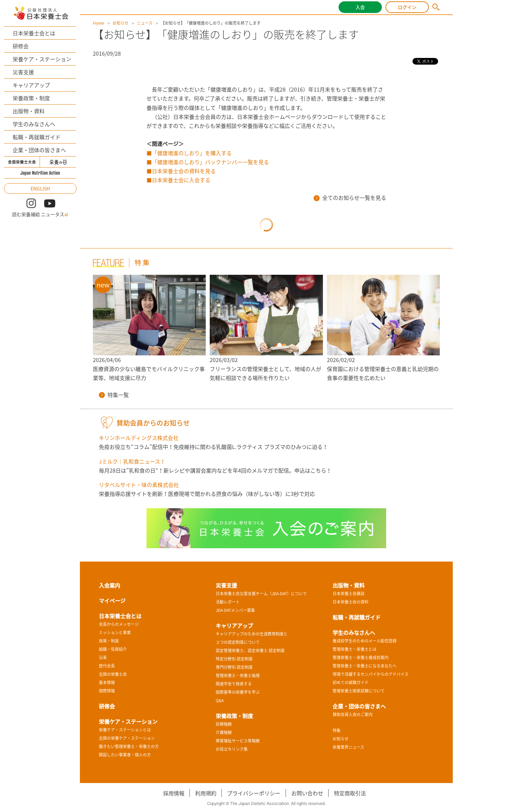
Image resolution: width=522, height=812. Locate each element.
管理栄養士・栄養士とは (355, 649)
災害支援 (23, 72)
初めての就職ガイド (351, 682)
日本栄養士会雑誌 (349, 594)
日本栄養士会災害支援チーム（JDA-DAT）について (261, 594)
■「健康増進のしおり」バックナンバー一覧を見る (208, 162)
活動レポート (228, 602)
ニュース (145, 23)
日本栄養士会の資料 (351, 602)
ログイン (407, 7)
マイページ (112, 601)
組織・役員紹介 (113, 649)
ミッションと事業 (115, 632)
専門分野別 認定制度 (234, 667)
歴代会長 (107, 666)
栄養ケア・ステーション (42, 59)
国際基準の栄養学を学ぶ (238, 692)
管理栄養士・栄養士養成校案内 (361, 657)
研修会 (21, 46)
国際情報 (107, 691)
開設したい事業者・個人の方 (125, 755)
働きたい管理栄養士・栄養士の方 (129, 746)
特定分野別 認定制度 (234, 659)
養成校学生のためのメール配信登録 (365, 641)
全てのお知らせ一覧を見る (350, 198)
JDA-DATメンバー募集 (235, 610)
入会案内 (110, 585)
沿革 (103, 657)
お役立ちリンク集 (232, 749)
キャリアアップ (31, 85)
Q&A (220, 700)
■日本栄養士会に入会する (178, 180)
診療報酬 (224, 724)
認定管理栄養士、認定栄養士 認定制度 (250, 650)
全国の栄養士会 (113, 674)
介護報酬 (224, 732)
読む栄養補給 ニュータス (40, 214)
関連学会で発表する (234, 684)
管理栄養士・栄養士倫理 (238, 675)
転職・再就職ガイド (37, 137)
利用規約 (206, 793)
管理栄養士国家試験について (359, 691)
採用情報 (174, 793)
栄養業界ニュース (348, 747)
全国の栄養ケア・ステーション (127, 738)
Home (99, 23)
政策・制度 (109, 641)
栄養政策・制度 (31, 98)
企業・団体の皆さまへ (39, 150)
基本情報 (107, 682)
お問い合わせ (307, 793)
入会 (360, 7)
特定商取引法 (350, 793)
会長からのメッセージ (119, 624)
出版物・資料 (29, 111)
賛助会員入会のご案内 (353, 714)
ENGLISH (40, 189)
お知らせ (121, 23)
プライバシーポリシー (254, 793)
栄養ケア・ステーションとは (125, 730)
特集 (337, 730)
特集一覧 (114, 395)
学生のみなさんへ (34, 124)
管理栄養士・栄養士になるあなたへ (365, 666)
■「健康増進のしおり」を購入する (189, 153)
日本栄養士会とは (34, 33)
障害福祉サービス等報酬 (238, 741)
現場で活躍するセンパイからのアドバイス (371, 674)
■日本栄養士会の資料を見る (181, 171)
